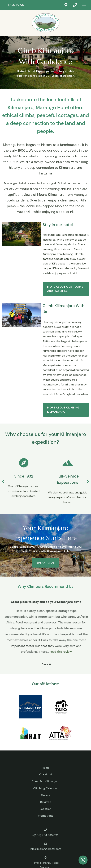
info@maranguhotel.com (45, 849)
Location (46, 809)
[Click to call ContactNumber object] (75, 5)
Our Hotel (46, 774)
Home (46, 768)
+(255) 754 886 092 (45, 835)
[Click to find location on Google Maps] (66, 5)
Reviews (46, 802)
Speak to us (45, 563)
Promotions (46, 816)
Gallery (46, 795)
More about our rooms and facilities (65, 289)
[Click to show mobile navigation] (85, 5)
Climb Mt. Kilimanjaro (46, 781)
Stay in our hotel (58, 225)
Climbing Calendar (45, 788)
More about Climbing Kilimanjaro (63, 410)
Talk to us (16, 5)
